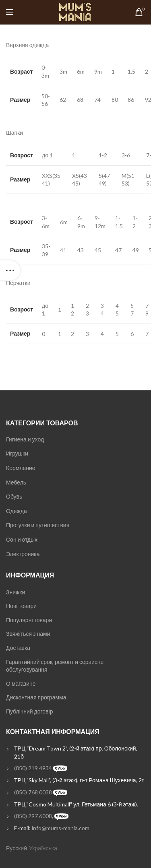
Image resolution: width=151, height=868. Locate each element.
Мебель (16, 482)
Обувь (14, 496)
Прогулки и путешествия (38, 525)
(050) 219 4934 (33, 768)
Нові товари (21, 606)
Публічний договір (29, 711)
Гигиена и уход (25, 439)
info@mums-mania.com (61, 828)
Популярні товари (29, 620)
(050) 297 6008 (33, 816)
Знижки (16, 592)
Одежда (17, 511)
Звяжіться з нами (28, 634)
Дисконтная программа (36, 697)
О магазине (21, 683)
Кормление (21, 468)
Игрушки (17, 453)
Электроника (23, 554)
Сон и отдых (22, 539)
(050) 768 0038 (33, 792)
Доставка (18, 648)
